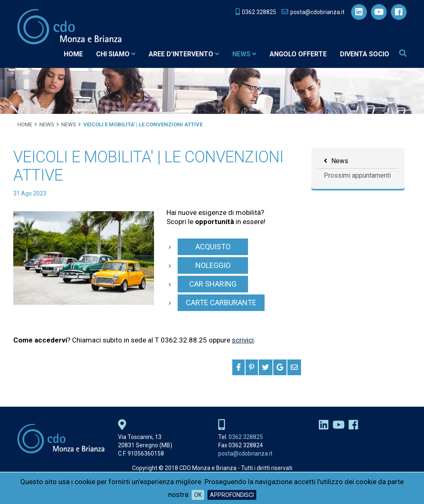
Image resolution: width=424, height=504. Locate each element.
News (244, 54)
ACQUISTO (213, 247)
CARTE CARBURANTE (221, 303)
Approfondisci (232, 495)
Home (73, 54)
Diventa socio (365, 54)
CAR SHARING (213, 284)
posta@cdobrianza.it (245, 453)
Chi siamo (116, 54)
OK (198, 495)
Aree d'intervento (184, 54)
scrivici (243, 340)
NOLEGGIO (213, 265)
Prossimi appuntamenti (357, 175)
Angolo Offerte (298, 54)
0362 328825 (246, 437)
